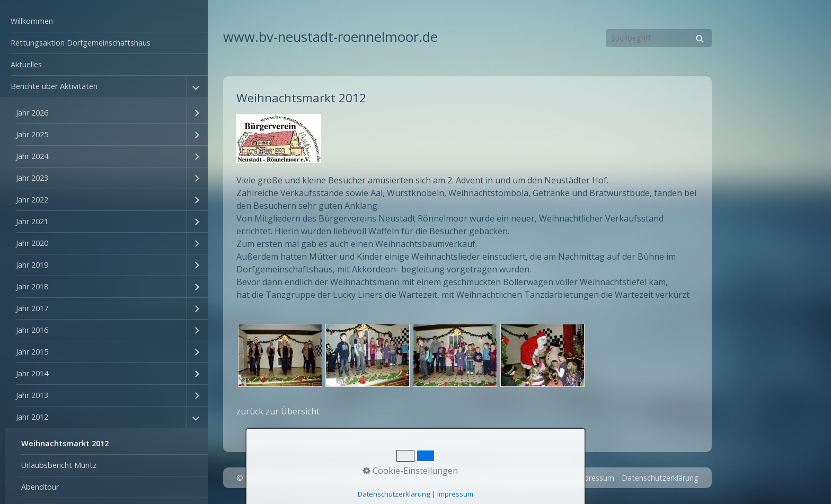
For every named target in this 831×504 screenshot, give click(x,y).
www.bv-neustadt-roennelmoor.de (330, 37)
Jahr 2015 (32, 352)
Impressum (595, 478)
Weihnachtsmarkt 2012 (65, 443)
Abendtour (40, 487)
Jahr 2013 (32, 395)
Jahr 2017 (32, 308)
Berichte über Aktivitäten (54, 86)
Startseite (515, 478)
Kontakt (554, 478)
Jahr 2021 (32, 221)
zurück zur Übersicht (278, 411)
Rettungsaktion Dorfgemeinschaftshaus (81, 43)
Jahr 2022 (32, 200)
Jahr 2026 (32, 113)
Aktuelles (26, 64)
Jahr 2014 (32, 373)
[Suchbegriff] (659, 38)
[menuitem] (104, 21)
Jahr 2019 (32, 265)
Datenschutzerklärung (660, 478)
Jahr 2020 (32, 243)
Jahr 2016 (32, 330)
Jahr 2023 (32, 178)
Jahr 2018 (32, 286)
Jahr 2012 (32, 417)
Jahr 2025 (32, 134)
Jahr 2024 (32, 156)
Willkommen (32, 21)
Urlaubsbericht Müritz (59, 465)
